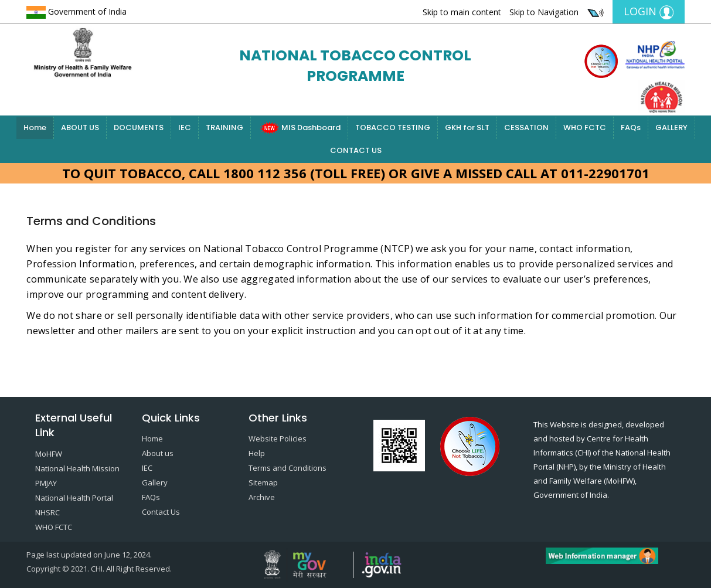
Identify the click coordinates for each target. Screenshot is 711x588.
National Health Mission (77, 468)
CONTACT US (356, 150)
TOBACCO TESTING (393, 128)
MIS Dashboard (299, 128)
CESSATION (526, 128)
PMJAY (46, 483)
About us (158, 453)
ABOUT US (80, 128)
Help (257, 453)
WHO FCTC (585, 128)
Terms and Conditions (288, 468)
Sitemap (263, 482)
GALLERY (671, 128)
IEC (185, 128)
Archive (262, 497)
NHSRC (47, 512)
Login (649, 12)
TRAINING (224, 128)
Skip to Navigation (544, 12)
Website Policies (278, 439)
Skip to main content (462, 12)
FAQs (631, 128)
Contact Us (161, 512)
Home (35, 128)
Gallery (155, 482)
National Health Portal (74, 498)
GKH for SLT (467, 128)
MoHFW (49, 454)
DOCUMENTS (139, 128)
